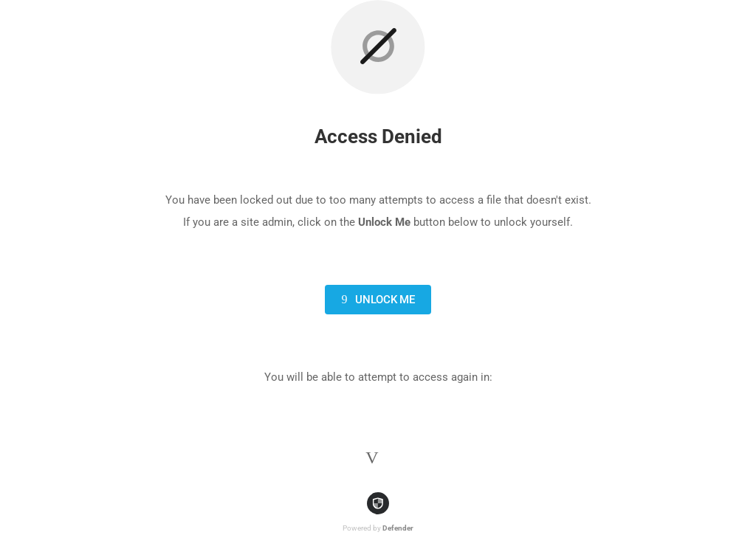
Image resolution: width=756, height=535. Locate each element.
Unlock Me (375, 300)
